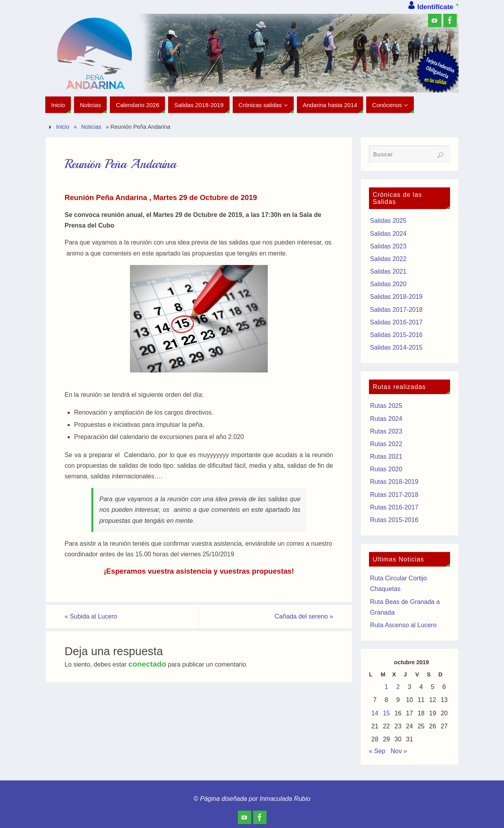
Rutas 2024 (386, 419)
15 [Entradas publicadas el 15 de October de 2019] (386, 713)
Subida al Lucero (91, 616)
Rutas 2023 (386, 431)
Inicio (63, 127)
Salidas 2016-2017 (396, 322)
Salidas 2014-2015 (396, 347)
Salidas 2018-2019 (396, 297)
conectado (147, 664)
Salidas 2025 (388, 221)
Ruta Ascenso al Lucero (403, 625)
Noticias (91, 127)
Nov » (399, 751)
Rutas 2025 (386, 406)
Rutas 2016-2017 (394, 507)
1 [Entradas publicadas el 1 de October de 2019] (386, 687)
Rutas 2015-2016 (394, 520)
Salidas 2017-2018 (396, 310)
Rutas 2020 (386, 469)
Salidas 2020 (388, 284)
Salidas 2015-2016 (396, 335)
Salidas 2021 (388, 271)
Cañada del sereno (304, 616)
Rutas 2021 (386, 457)
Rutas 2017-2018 (394, 495)
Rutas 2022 (386, 444)
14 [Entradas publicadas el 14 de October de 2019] (375, 713)
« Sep (377, 751)
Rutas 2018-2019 (394, 482)
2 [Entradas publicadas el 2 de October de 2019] (398, 687)
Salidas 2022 (388, 259)
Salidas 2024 (388, 234)
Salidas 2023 (388, 246)
